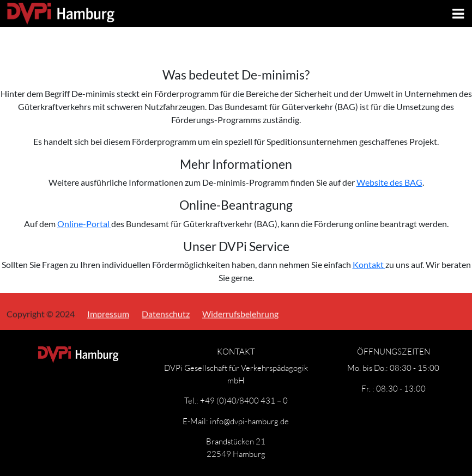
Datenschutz (166, 313)
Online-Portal (84, 224)
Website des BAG (389, 182)
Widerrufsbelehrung (240, 313)
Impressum (108, 313)
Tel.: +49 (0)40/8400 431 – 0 (236, 400)
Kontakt (369, 264)
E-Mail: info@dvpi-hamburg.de (236, 421)
